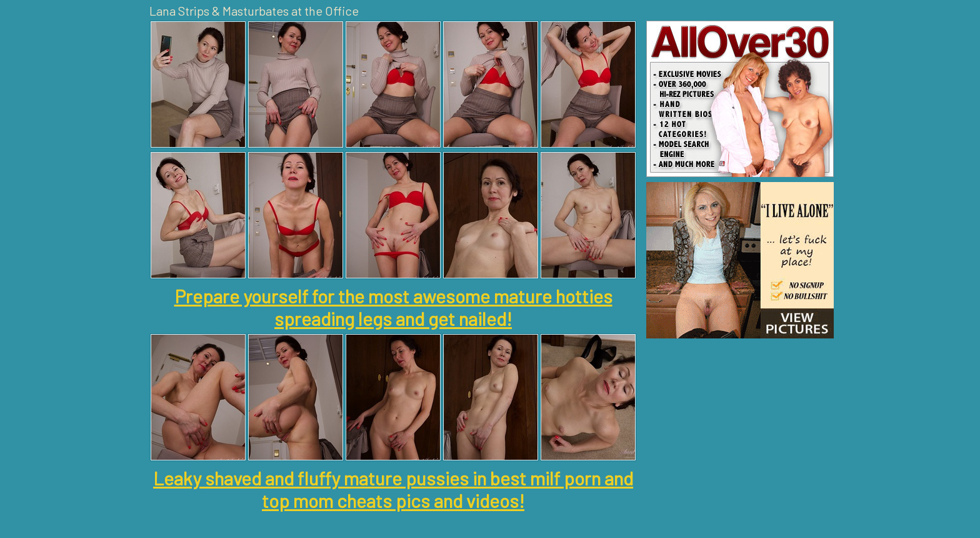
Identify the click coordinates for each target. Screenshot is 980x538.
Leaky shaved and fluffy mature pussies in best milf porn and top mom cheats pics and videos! (393, 489)
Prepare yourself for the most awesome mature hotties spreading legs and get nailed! (393, 307)
